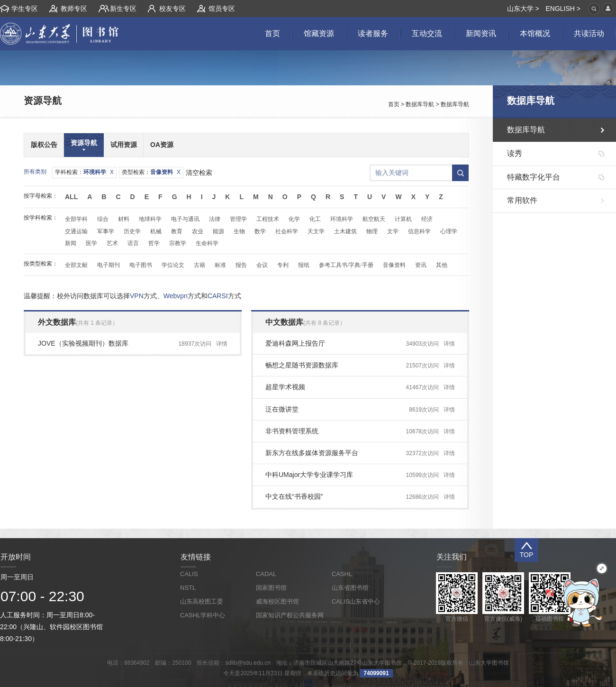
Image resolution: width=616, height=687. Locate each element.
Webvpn (176, 296)
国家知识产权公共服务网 (290, 615)
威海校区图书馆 (277, 601)
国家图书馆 (271, 588)
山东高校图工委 (202, 601)
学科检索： (84, 172)
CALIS (189, 574)
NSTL (188, 588)
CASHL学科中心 (203, 615)
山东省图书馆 (350, 588)
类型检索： (151, 172)
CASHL (342, 574)
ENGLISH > (563, 9)
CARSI (218, 296)
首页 (394, 104)
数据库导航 (420, 104)
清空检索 (199, 173)
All (71, 197)
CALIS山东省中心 (356, 601)
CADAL (266, 574)
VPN (137, 296)
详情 (222, 344)
